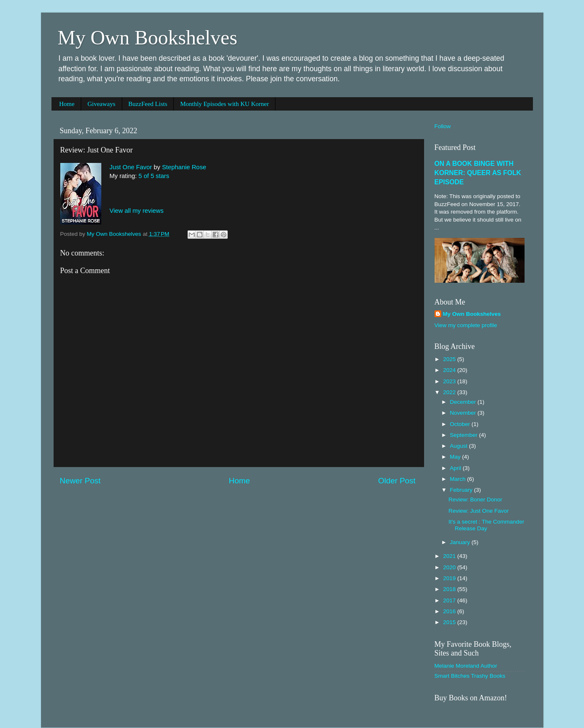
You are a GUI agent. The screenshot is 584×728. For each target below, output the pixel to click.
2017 (450, 600)
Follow (443, 126)
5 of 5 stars (154, 176)
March (459, 479)
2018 (450, 589)
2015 (450, 622)
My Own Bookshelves (148, 37)
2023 (450, 381)
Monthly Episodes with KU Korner (224, 104)
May (456, 457)
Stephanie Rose (184, 167)
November (464, 413)
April (457, 468)
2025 (450, 359)
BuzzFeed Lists (148, 104)
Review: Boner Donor (475, 500)
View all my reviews (137, 211)
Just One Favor (131, 167)
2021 (450, 556)
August (460, 446)
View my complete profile (466, 325)
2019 (450, 578)
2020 (450, 567)
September (465, 435)
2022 (450, 392)
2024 (450, 370)
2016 (450, 611)
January (461, 542)
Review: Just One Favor (479, 511)
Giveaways (102, 104)
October (461, 424)
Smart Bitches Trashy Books (470, 676)
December (464, 402)
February (462, 490)
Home (67, 104)
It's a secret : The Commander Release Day (486, 525)
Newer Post (80, 481)
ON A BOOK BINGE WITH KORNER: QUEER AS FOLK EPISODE (478, 173)
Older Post (397, 481)
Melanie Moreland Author (466, 666)
